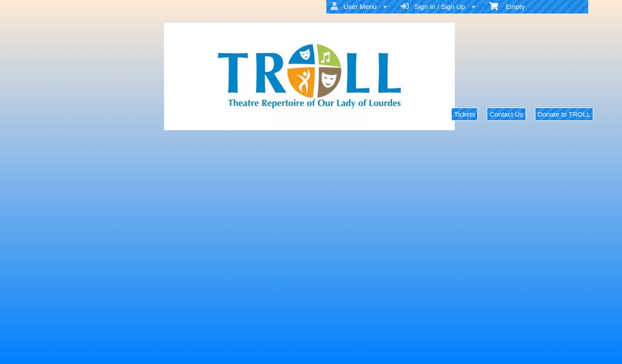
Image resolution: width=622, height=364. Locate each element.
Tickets (464, 114)
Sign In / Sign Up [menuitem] (438, 6)
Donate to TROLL (564, 114)
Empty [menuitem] (507, 6)
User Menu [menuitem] (359, 6)
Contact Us (506, 114)
